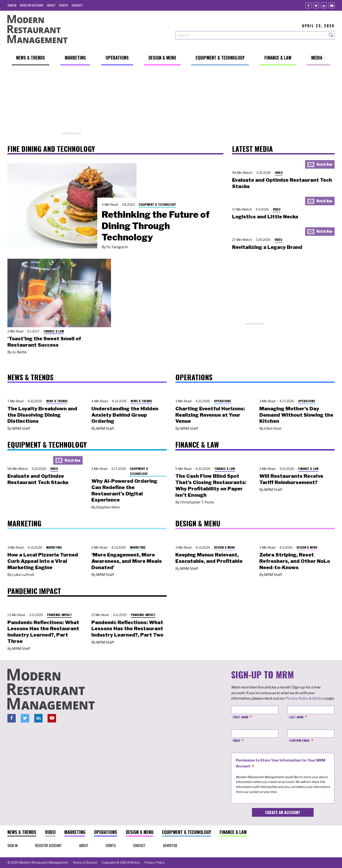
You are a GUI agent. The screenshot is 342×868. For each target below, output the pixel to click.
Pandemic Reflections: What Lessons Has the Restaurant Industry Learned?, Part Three (43, 632)
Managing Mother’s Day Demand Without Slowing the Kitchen (296, 415)
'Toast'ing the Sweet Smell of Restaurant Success (44, 342)
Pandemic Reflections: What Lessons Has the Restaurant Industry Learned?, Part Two (127, 629)
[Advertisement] (171, 101)
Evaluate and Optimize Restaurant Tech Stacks (38, 479)
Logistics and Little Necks (265, 217)
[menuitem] (12, 5)
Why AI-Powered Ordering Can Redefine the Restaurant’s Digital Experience (124, 490)
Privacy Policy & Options (305, 698)
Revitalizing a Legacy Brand (267, 247)
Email (237, 740)
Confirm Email (299, 740)
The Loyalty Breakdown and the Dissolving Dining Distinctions (42, 415)
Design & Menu (225, 547)
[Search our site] (251, 35)
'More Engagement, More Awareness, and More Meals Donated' (127, 561)
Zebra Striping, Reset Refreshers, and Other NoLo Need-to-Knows (295, 561)
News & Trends (57, 401)
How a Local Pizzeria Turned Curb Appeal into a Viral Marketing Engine (43, 561)
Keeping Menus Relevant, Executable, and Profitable (209, 558)
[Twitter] (316, 5)
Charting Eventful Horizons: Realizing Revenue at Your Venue (210, 415)
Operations (222, 401)
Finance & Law (54, 331)
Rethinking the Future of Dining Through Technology (156, 226)
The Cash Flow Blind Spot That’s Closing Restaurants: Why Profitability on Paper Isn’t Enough (211, 485)
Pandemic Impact (59, 615)
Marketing (54, 547)
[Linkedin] (324, 5)
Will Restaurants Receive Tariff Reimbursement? (291, 479)
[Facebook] (308, 5)
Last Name (296, 717)
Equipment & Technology (157, 204)
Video (279, 172)
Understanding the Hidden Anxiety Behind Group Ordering (125, 415)
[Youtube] (332, 5)
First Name (241, 717)
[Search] (331, 35)
